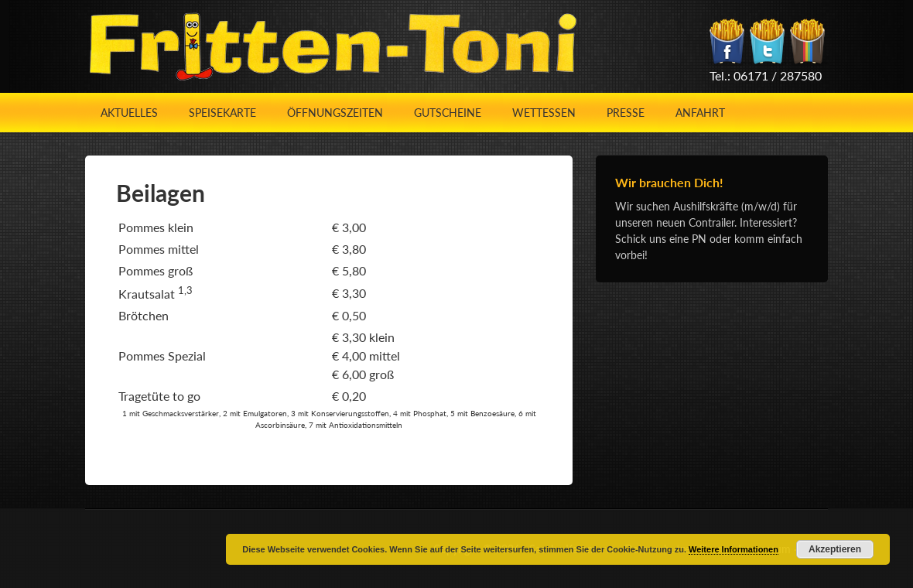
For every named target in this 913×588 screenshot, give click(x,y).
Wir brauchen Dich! (669, 182)
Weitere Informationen (733, 549)
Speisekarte (222, 113)
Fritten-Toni (332, 46)
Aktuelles (129, 113)
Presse (626, 113)
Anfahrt (700, 113)
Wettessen (544, 113)
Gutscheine (448, 113)
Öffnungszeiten (335, 113)
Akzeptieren (835, 549)
